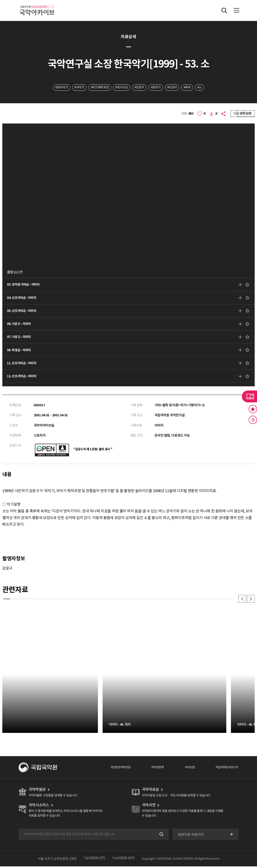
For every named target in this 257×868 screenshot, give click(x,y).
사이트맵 (187, 769)
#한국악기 (53, 88)
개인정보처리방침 (115, 769)
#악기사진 (120, 88)
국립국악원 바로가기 (226, 769)
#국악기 (73, 88)
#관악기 (159, 88)
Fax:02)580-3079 (124, 860)
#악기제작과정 (96, 88)
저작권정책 (154, 769)
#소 (208, 88)
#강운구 (140, 88)
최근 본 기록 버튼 (253, 420)
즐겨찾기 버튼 (253, 409)
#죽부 (194, 88)
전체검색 (224, 10)
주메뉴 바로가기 (0, 0)
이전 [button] (241, 600)
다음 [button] (250, 600)
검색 (160, 836)
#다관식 (177, 88)
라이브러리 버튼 (249, 396)
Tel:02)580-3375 (93, 860)
